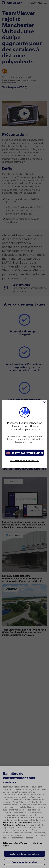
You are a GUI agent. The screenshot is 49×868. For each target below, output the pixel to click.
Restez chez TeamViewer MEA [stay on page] (24, 461)
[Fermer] (44, 402)
